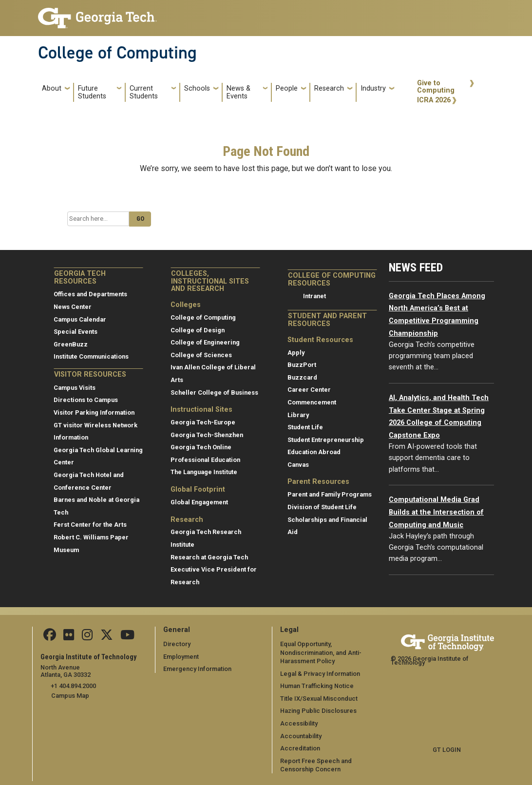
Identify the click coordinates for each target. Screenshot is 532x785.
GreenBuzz (71, 344)
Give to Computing (436, 87)
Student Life (305, 427)
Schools (197, 88)
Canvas (298, 465)
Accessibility (299, 723)
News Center (73, 307)
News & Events (238, 92)
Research (329, 88)
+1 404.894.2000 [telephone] (73, 686)
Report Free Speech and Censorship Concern (316, 765)
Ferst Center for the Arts (90, 525)
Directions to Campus (86, 400)
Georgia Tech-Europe (203, 422)
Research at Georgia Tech (209, 557)
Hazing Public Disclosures (318, 711)
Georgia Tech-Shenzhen (207, 435)
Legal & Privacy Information (320, 674)
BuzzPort (302, 365)
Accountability (301, 736)
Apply (296, 353)
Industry (373, 88)
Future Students (92, 92)
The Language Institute (204, 472)
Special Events (76, 332)
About (52, 88)
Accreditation (300, 748)
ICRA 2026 (434, 100)
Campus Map (70, 696)
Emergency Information (197, 669)
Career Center (309, 390)
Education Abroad (314, 452)
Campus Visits (75, 388)
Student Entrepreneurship (326, 440)
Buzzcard (302, 377)
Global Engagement (199, 502)
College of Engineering (205, 342)
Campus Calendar (80, 319)
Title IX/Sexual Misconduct (319, 699)
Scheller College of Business (214, 392)
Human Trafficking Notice (317, 686)
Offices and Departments (90, 294)
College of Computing (117, 53)
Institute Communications (91, 356)
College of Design (198, 330)
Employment (181, 657)
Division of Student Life (322, 507)
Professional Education (205, 460)
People (287, 88)
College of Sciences (201, 355)
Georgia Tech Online (201, 447)
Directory (177, 644)
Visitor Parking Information (94, 412)
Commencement (312, 402)
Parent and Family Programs (330, 494)
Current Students (144, 92)
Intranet (314, 296)
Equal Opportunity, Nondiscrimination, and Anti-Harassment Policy (321, 652)
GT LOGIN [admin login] (447, 750)
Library (298, 415)
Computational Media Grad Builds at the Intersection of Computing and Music (436, 512)
